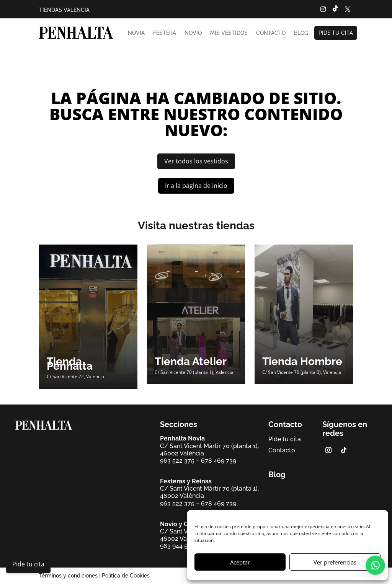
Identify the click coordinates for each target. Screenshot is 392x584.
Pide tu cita (336, 33)
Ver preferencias (335, 562)
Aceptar (240, 562)
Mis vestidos (229, 33)
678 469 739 (219, 461)
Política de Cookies (126, 576)
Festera (165, 33)
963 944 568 (178, 546)
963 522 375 (177, 461)
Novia (136, 33)
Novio (193, 33)
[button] (376, 565)
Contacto (271, 33)
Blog (301, 33)
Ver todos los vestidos (196, 161)
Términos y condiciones (68, 576)
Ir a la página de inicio (196, 186)
